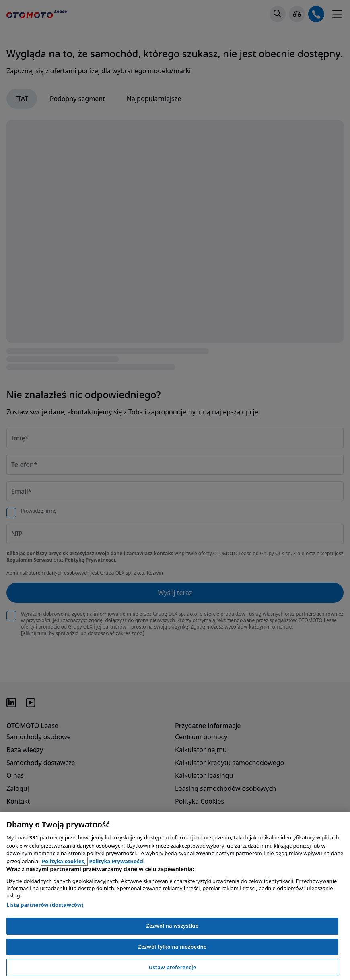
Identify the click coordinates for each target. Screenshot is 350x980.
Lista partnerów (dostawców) (45, 905)
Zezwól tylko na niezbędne (172, 947)
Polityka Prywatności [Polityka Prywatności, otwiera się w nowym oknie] (116, 861)
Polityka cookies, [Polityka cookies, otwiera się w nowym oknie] (65, 861)
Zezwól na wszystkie (172, 926)
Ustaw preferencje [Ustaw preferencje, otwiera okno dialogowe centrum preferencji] (172, 967)
